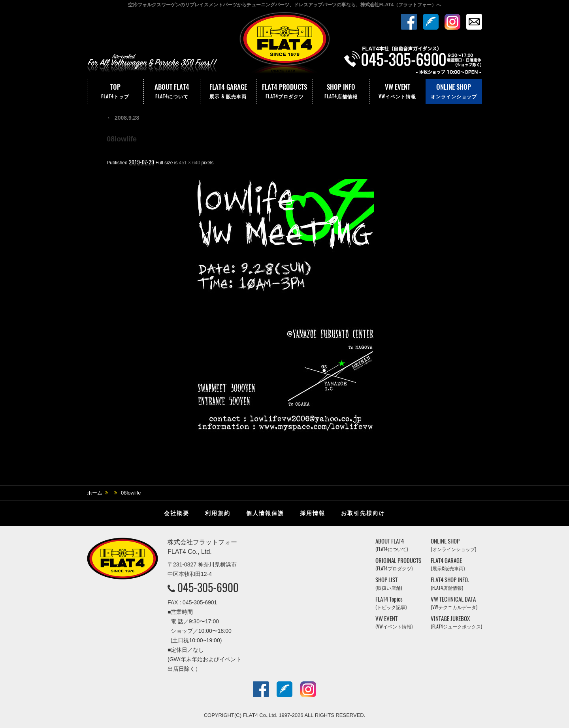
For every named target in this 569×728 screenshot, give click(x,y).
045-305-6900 (208, 587)
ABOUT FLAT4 (172, 92)
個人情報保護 (265, 513)
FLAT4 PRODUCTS (284, 92)
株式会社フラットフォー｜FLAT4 (284, 45)
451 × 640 (190, 163)
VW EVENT (398, 92)
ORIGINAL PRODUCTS (398, 564)
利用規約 (218, 513)
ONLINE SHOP (454, 92)
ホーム (95, 493)
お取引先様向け (363, 513)
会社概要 (177, 513)
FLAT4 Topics (391, 603)
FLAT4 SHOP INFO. (450, 584)
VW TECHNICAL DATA (454, 603)
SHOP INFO (341, 92)
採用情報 (313, 513)
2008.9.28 (123, 118)
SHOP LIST (389, 584)
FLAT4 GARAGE (228, 92)
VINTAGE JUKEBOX (456, 622)
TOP (115, 92)
